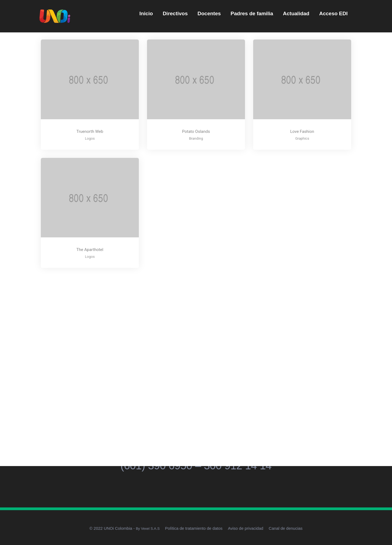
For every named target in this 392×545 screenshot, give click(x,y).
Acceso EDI (333, 13)
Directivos (175, 13)
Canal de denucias (286, 528)
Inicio (146, 13)
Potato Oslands (196, 131)
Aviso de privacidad (246, 528)
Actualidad (296, 13)
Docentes (209, 13)
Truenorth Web (90, 131)
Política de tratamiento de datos (194, 528)
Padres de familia (252, 13)
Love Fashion (302, 131)
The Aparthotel (90, 250)
